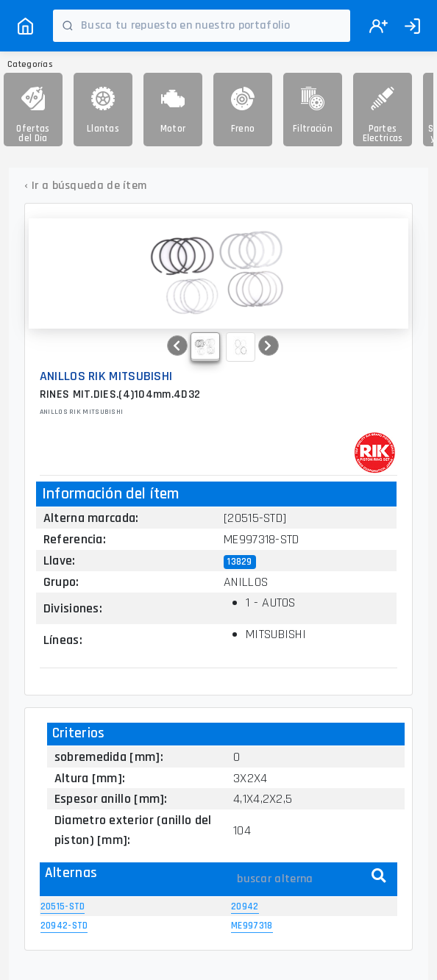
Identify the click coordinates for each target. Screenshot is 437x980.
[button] (177, 346)
